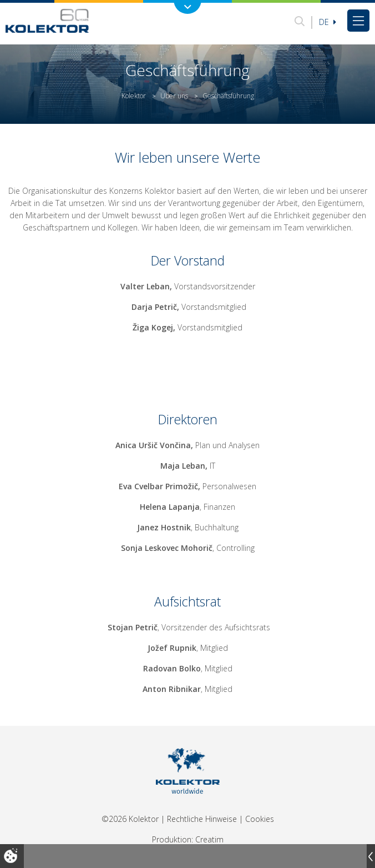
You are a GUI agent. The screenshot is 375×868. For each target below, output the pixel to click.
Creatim (209, 839)
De (328, 22)
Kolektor (134, 96)
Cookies (260, 819)
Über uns (174, 96)
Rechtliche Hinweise (202, 819)
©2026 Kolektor (130, 819)
